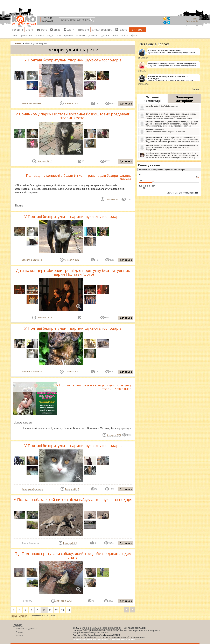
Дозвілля (93, 35)
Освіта (124, 35)
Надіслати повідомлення (26, 629)
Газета (123, 30)
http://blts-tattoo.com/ (159, 108)
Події (14, 35)
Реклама (20, 632)
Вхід (196, 19)
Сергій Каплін (143, 57)
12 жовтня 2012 (44, 318)
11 (50, 610)
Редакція (20, 636)
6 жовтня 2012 (114, 435)
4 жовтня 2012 (72, 489)
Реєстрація (192, 21)
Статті (30, 30)
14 (69, 610)
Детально (126, 104)
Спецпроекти (102, 30)
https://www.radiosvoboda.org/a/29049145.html (162, 131)
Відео (57, 30)
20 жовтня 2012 (44, 161)
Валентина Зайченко (32, 103)
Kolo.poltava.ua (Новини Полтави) (101, 628)
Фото (44, 30)
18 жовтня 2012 (113, 199)
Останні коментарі (152, 99)
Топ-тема (138, 30)
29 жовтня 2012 (72, 103)
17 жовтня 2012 (72, 260)
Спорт (115, 35)
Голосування (149, 165)
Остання (23, 616)
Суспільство (26, 35)
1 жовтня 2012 (70, 543)
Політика (39, 35)
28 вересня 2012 (64, 601)
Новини (19, 205)
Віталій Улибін (143, 83)
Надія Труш (142, 70)
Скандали (81, 35)
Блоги (70, 30)
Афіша (134, 35)
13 (62, 610)
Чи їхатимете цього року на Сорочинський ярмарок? (162, 170)
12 (56, 610)
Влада (50, 35)
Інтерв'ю (83, 30)
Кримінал (69, 35)
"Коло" (18, 625)
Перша (14, 616)
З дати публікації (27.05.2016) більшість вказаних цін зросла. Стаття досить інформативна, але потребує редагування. (169, 147)
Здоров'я (105, 35)
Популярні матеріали (184, 99)
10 (44, 610)
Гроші (58, 35)
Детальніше (173, 193)
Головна (17, 30)
